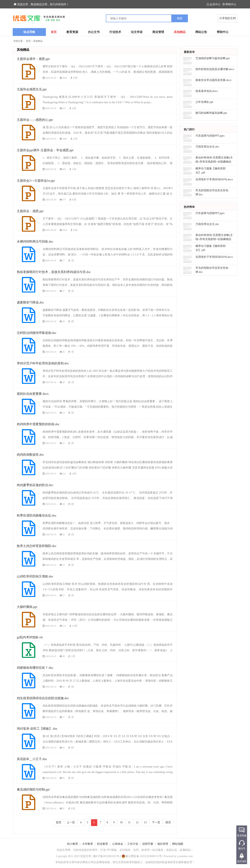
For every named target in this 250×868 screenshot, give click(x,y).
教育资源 (72, 32)
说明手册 (148, 844)
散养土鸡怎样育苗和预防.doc (37, 546)
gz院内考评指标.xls (30, 637)
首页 (54, 32)
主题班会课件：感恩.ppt (33, 59)
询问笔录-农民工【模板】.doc (37, 729)
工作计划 (133, 844)
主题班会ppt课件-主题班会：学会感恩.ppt (45, 150)
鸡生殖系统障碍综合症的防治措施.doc (43, 698)
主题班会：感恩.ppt (30, 211)
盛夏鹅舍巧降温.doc (30, 302)
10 (121, 822)
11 (129, 822)
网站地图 (178, 844)
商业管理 (158, 32)
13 (145, 822)
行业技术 (115, 32)
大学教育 (87, 844)
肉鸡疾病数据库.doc (30, 455)
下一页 (156, 822)
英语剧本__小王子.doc (32, 759)
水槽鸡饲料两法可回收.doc (35, 241)
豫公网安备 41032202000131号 (142, 856)
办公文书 (94, 32)
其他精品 (180, 32)
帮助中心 (229, 4)
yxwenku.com (185, 856)
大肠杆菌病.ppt (27, 607)
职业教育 (103, 844)
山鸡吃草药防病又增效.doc (35, 576)
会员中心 (214, 4)
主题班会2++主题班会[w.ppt (36, 181)
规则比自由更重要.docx (33, 394)
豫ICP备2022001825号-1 (107, 856)
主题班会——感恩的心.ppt (35, 120)
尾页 (168, 822)
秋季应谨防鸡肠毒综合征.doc (37, 515)
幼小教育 (72, 844)
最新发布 (189, 52)
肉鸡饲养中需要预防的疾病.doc (38, 424)
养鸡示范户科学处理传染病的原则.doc (43, 363)
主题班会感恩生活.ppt (32, 89)
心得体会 (118, 844)
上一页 (71, 822)
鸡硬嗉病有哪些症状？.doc (35, 668)
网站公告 (201, 32)
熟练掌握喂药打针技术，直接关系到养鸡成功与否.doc (54, 272)
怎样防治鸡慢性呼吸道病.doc (37, 333)
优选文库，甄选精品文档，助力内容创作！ (41, 4)
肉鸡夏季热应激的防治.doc (35, 485)
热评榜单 (189, 207)
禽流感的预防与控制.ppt (33, 789)
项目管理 (163, 844)
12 (137, 822)
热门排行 (189, 129)
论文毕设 (137, 32)
